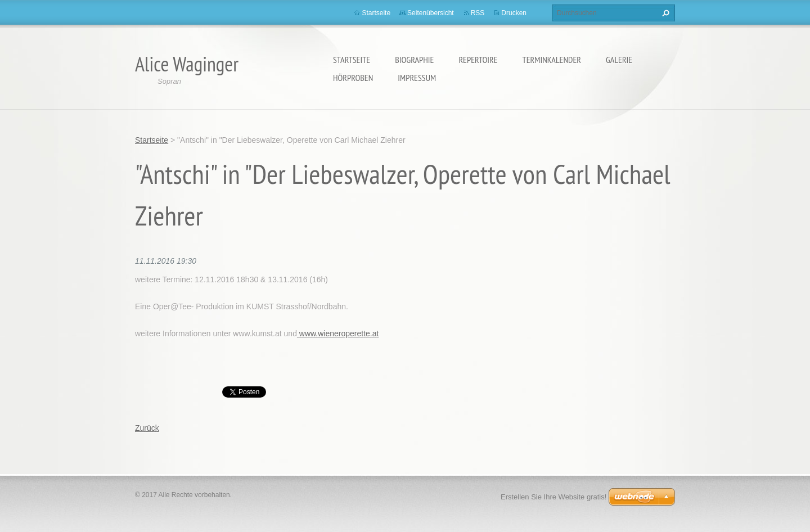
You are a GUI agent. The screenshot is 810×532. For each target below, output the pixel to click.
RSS (478, 13)
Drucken (514, 13)
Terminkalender (552, 60)
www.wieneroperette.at (338, 333)
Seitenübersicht (431, 13)
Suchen (664, 13)
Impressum (417, 78)
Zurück (147, 428)
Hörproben (353, 78)
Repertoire (478, 60)
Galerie (619, 60)
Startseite (352, 60)
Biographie (414, 60)
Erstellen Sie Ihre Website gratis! (553, 497)
